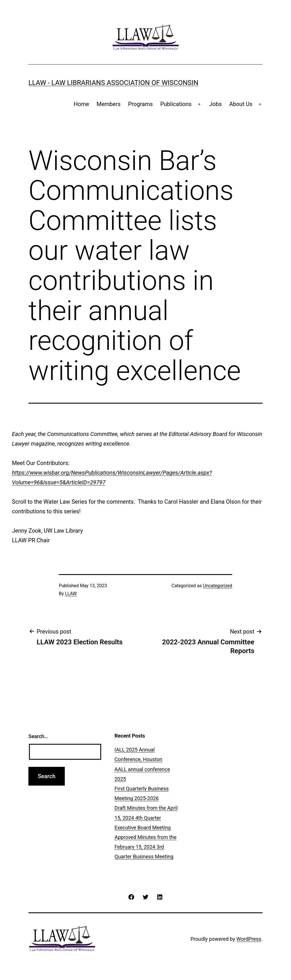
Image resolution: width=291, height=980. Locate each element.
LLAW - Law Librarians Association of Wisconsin (113, 83)
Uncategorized (218, 586)
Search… (38, 736)
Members (109, 104)
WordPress (249, 939)
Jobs (215, 104)
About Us (241, 104)
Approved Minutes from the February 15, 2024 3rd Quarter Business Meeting (145, 847)
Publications (176, 104)
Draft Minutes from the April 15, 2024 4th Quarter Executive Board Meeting (146, 818)
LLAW (71, 594)
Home (82, 104)
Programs (141, 104)
